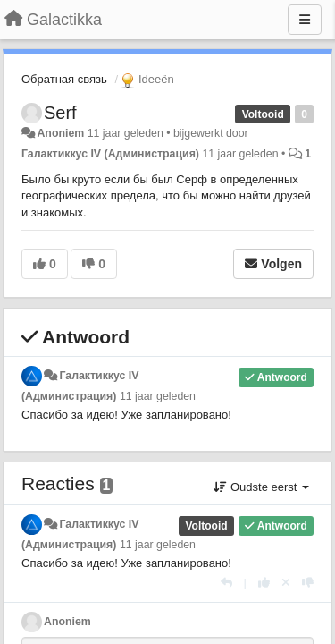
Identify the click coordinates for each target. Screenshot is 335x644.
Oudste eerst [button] (261, 487)
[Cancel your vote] (286, 583)
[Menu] (305, 20)
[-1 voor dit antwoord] (308, 583)
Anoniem (60, 133)
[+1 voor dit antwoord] (264, 583)
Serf (60, 113)
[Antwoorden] (226, 583)
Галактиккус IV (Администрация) (110, 154)
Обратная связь (64, 79)
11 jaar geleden (158, 396)
